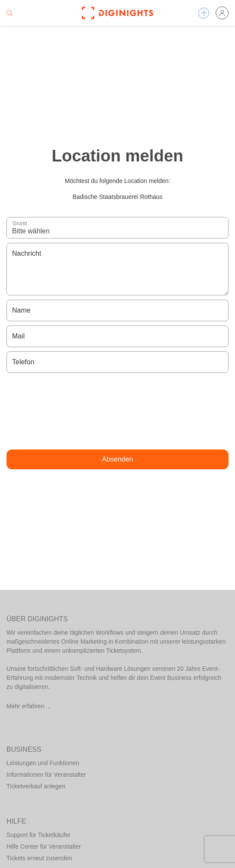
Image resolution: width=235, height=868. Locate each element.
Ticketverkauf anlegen (36, 786)
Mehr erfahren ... (29, 706)
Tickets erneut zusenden (39, 858)
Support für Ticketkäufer (39, 835)
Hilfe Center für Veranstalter (44, 846)
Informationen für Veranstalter (46, 775)
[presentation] (118, 411)
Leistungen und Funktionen (43, 763)
